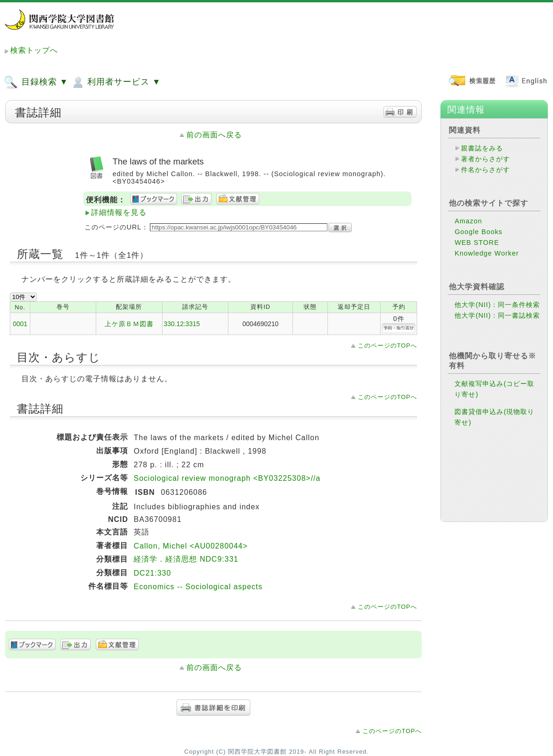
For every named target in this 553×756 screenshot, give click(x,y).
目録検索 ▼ (36, 82)
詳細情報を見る (119, 212)
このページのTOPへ (387, 346)
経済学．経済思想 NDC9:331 (186, 559)
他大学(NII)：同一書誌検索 (497, 315)
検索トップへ (34, 50)
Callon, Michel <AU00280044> (191, 546)
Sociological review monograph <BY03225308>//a (227, 478)
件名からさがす (486, 170)
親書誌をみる (482, 148)
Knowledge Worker (486, 253)
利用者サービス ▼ (116, 82)
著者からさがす (486, 159)
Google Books (478, 232)
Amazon (468, 221)
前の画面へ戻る (214, 135)
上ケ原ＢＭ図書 (129, 324)
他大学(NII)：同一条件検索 (497, 305)
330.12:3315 (182, 324)
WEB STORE (477, 242)
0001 (20, 324)
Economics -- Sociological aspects (198, 587)
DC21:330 (152, 573)
